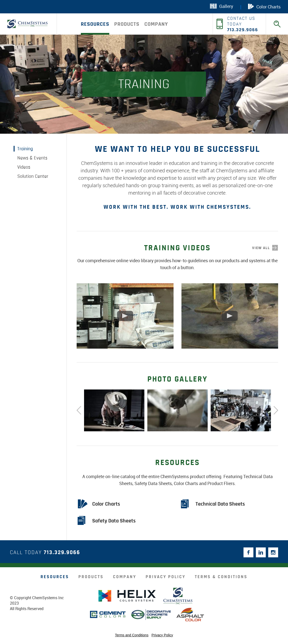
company (156, 24)
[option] (114, 410)
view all (261, 248)
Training (25, 149)
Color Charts (264, 7)
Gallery (222, 6)
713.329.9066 (62, 553)
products (127, 24)
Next (276, 411)
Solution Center (33, 176)
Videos (24, 167)
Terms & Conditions (221, 577)
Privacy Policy (166, 577)
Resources (95, 24)
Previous (79, 411)
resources (55, 577)
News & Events (32, 158)
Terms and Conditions (132, 635)
